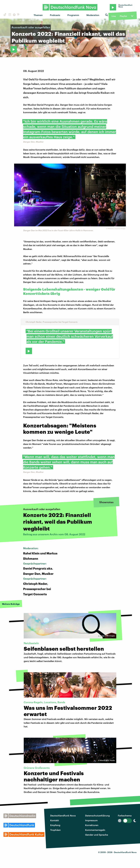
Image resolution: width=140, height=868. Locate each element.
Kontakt (55, 820)
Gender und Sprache (97, 835)
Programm (73, 15)
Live (114, 16)
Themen (38, 15)
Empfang (55, 825)
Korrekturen (92, 825)
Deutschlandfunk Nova (63, 815)
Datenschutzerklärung (97, 815)
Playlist (123, 16)
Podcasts (55, 15)
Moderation (93, 15)
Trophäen (55, 830)
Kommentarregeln (95, 830)
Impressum (91, 820)
